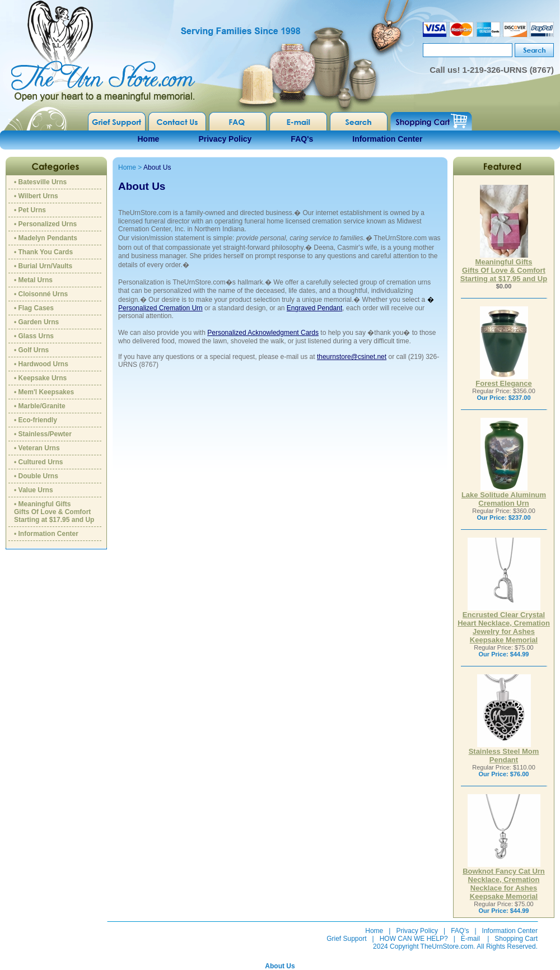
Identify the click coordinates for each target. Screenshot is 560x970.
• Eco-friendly (36, 420)
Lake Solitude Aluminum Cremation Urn (504, 496)
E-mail (470, 939)
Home (149, 139)
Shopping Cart (516, 939)
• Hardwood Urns (41, 364)
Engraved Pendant (314, 308)
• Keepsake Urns (40, 378)
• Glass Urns (34, 336)
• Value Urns (34, 490)
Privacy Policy (225, 139)
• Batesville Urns (40, 182)
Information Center (387, 139)
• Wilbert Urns (36, 196)
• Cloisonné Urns (41, 294)
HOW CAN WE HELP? (414, 939)
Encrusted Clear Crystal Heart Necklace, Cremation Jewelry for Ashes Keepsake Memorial (504, 624)
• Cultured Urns (39, 462)
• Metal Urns (33, 280)
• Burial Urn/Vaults (43, 266)
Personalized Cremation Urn (160, 308)
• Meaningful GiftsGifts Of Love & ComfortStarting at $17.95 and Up (54, 512)
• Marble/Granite (40, 406)
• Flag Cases (34, 308)
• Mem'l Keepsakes (44, 392)
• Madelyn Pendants (46, 238)
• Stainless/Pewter (43, 434)
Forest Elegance (503, 380)
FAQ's (302, 139)
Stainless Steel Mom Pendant (504, 752)
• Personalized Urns (45, 224)
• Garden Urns (36, 322)
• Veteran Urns (37, 448)
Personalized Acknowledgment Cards (263, 333)
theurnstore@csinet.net (352, 357)
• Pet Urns (30, 210)
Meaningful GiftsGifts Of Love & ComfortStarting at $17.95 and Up (504, 267)
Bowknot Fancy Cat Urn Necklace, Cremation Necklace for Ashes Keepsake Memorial (504, 880)
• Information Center (46, 534)
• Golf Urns (31, 350)
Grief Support (346, 939)
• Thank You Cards (43, 252)
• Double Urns (36, 476)
